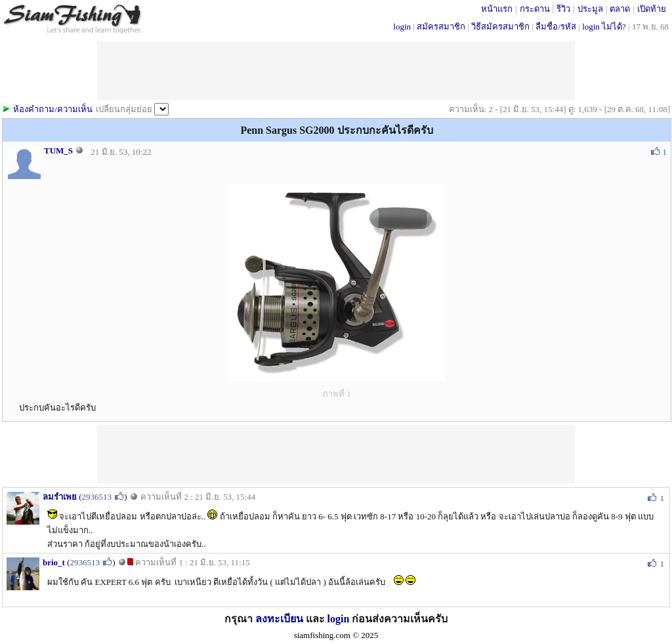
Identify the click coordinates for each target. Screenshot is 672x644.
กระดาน (535, 9)
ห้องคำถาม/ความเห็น (53, 109)
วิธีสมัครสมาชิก (500, 27)
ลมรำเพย (60, 497)
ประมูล (590, 9)
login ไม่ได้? (604, 27)
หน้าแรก (497, 9)
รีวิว (563, 9)
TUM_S (58, 151)
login (402, 27)
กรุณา (240, 619)
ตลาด (620, 9)
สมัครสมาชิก (441, 27)
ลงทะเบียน (279, 619)
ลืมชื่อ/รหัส (556, 27)
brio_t (54, 562)
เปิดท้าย (652, 9)
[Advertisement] (336, 454)
